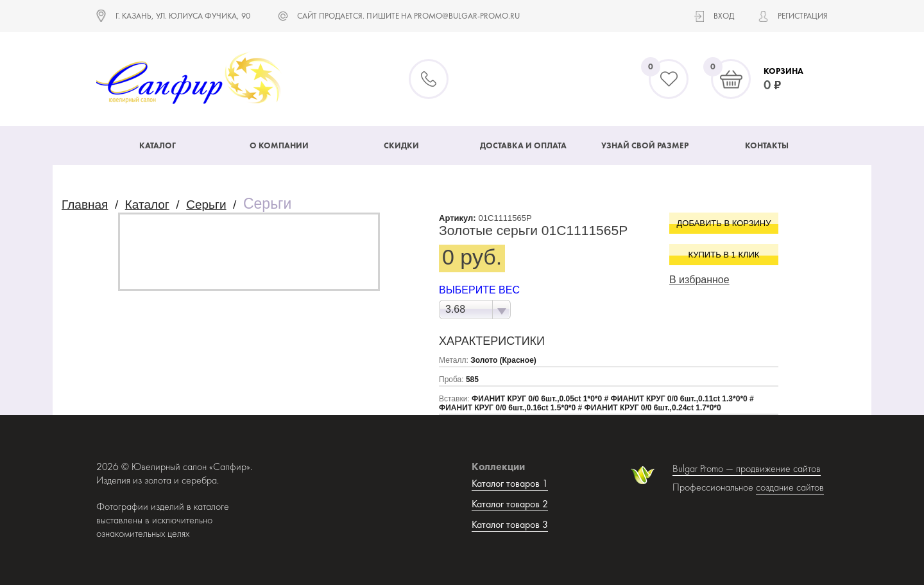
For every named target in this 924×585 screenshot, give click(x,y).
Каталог (158, 145)
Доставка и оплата (523, 145)
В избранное (699, 280)
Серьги (206, 205)
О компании (279, 145)
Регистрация (803, 16)
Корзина (783, 71)
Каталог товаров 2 (510, 504)
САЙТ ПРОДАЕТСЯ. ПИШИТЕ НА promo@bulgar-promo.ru (408, 16)
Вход (724, 16)
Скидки (401, 145)
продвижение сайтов (778, 468)
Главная (85, 205)
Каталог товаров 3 (510, 524)
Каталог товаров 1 (510, 483)
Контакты (767, 145)
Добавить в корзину (724, 223)
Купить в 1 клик (724, 255)
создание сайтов (790, 487)
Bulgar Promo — (704, 468)
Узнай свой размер (645, 145)
